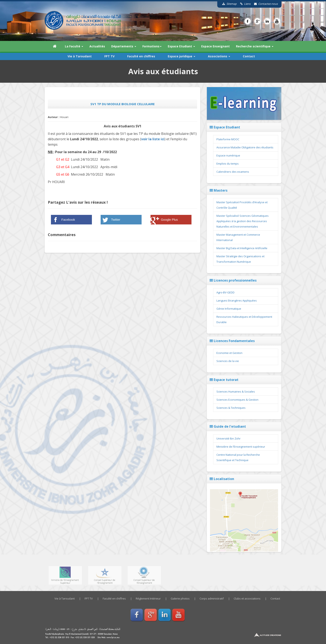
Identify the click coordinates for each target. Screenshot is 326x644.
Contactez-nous (264, 4)
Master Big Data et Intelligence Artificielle (242, 248)
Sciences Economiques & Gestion (237, 400)
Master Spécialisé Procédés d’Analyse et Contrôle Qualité (242, 205)
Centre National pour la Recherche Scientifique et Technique (238, 457)
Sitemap (228, 4)
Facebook (68, 220)
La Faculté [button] (74, 46)
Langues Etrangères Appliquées (237, 300)
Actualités (97, 46)
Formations (152, 46)
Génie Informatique (229, 309)
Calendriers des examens (233, 172)
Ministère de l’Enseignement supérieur (241, 447)
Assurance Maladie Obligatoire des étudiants (245, 147)
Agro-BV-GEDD (225, 292)
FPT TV (109, 56)
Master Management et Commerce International (238, 237)
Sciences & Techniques (231, 408)
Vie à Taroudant (80, 56)
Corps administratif (212, 598)
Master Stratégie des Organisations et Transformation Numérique (240, 259)
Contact (249, 56)
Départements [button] (124, 46)
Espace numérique (228, 155)
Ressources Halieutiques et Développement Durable (244, 319)
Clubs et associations (247, 598)
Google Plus (169, 220)
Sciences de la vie (228, 361)
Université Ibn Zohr (228, 438)
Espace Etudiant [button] (181, 46)
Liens (244, 4)
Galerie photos (180, 598)
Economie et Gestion (229, 353)
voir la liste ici (153, 139)
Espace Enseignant (215, 46)
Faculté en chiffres (141, 56)
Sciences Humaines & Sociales (236, 392)
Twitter (116, 220)
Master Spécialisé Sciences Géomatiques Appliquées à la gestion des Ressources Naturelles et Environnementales (243, 221)
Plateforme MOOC (228, 139)
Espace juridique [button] (182, 56)
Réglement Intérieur (148, 598)
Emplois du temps (228, 164)
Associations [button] (219, 56)
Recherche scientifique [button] (255, 46)
